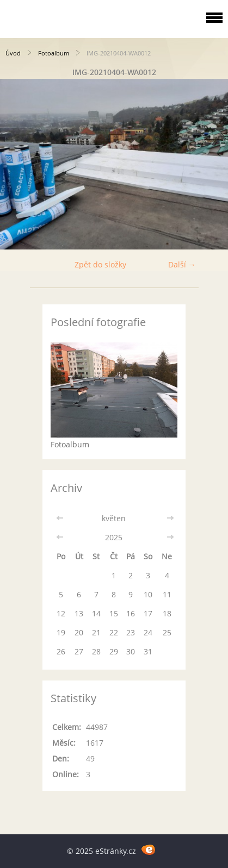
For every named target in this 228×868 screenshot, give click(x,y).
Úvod (13, 53)
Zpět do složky (100, 264)
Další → (182, 264)
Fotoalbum (54, 53)
